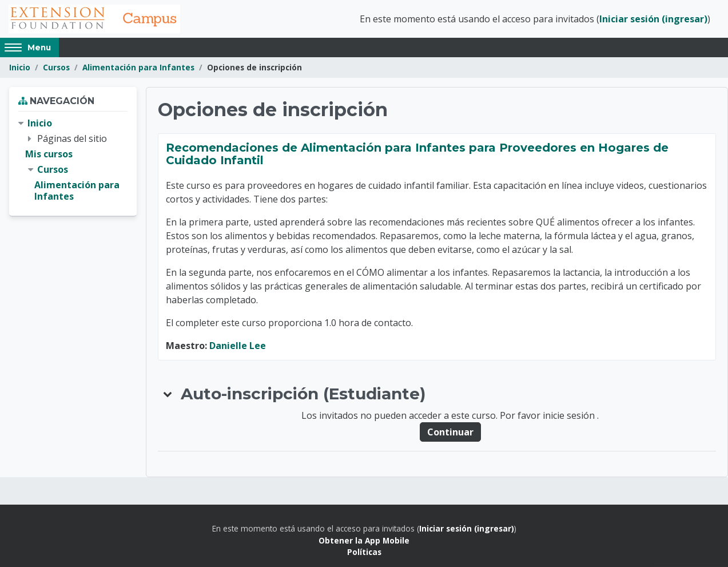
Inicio (20, 67)
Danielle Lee (238, 346)
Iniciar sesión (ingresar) (653, 19)
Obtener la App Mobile (364, 540)
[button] (168, 394)
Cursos (56, 67)
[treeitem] (73, 160)
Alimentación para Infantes (138, 67)
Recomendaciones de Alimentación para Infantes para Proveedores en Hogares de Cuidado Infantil (417, 154)
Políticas (364, 552)
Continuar (450, 432)
